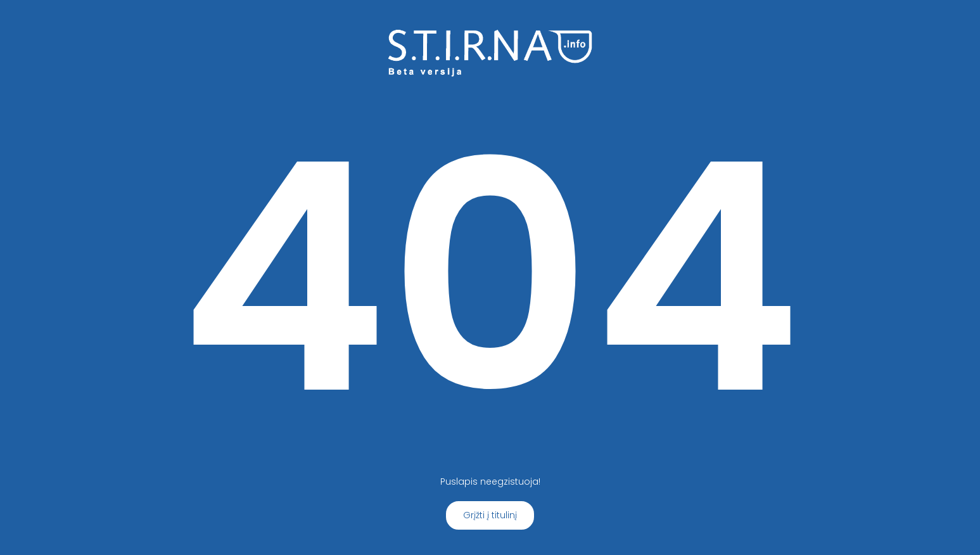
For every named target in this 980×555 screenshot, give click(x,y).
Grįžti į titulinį (490, 515)
